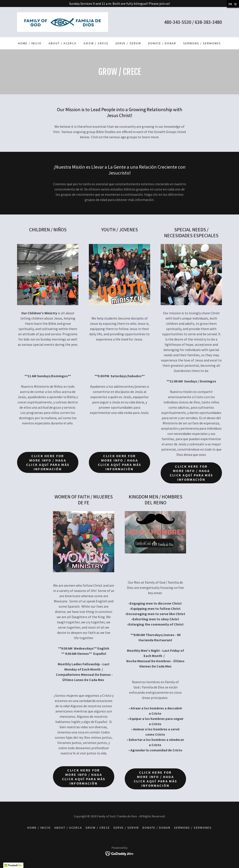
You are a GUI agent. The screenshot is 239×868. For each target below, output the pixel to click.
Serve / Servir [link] (128, 43)
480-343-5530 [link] (178, 22)
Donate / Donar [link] (162, 43)
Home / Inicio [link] (30, 43)
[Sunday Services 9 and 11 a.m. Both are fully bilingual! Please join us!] (119, 3)
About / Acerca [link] (62, 43)
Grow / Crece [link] (96, 43)
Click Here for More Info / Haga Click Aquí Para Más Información (48, 462)
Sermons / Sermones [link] (202, 43)
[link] (63, 22)
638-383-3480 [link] (208, 22)
